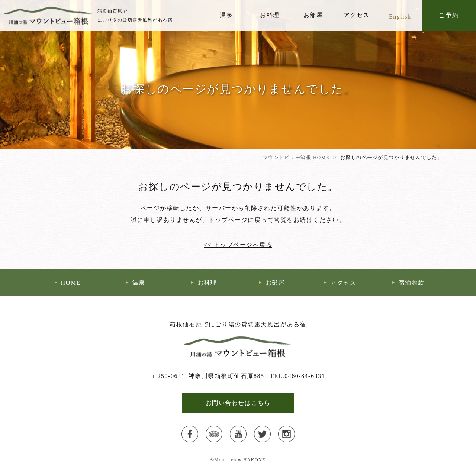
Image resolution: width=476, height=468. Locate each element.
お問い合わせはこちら (238, 403)
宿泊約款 (412, 283)
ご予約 (449, 15)
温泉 (226, 15)
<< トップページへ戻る (238, 245)
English (400, 17)
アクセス (357, 15)
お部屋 (313, 15)
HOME (71, 283)
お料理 (270, 15)
